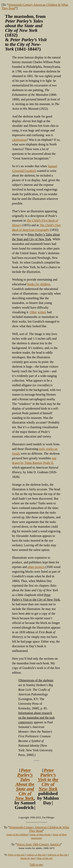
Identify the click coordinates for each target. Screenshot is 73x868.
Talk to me (36, 865)
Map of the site (45, 858)
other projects (36, 567)
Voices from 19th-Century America (38, 844)
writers (42, 312)
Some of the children (17, 835)
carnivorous (19, 140)
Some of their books (40, 835)
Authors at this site (36, 855)
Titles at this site (16, 855)
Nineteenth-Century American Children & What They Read (39, 829)
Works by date (28, 858)
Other (33, 312)
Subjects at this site (58, 855)
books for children (39, 284)
